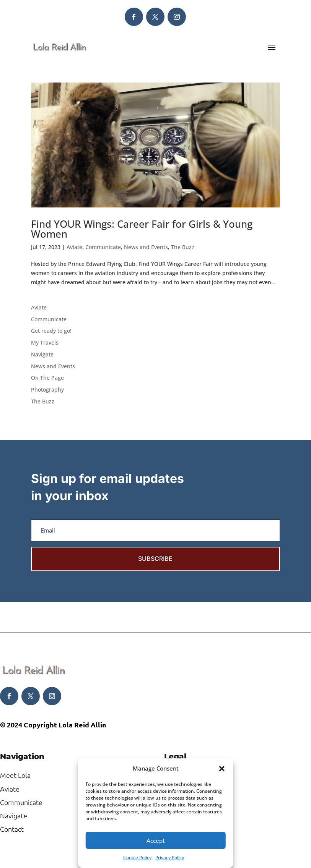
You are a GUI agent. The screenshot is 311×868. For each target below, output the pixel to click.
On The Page (47, 378)
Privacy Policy (170, 857)
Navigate (42, 354)
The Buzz (183, 247)
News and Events (146, 247)
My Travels (45, 343)
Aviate (74, 247)
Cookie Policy (137, 857)
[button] (222, 769)
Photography (47, 389)
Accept (156, 840)
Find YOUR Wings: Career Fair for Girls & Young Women (142, 229)
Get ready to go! (51, 331)
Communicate (103, 247)
